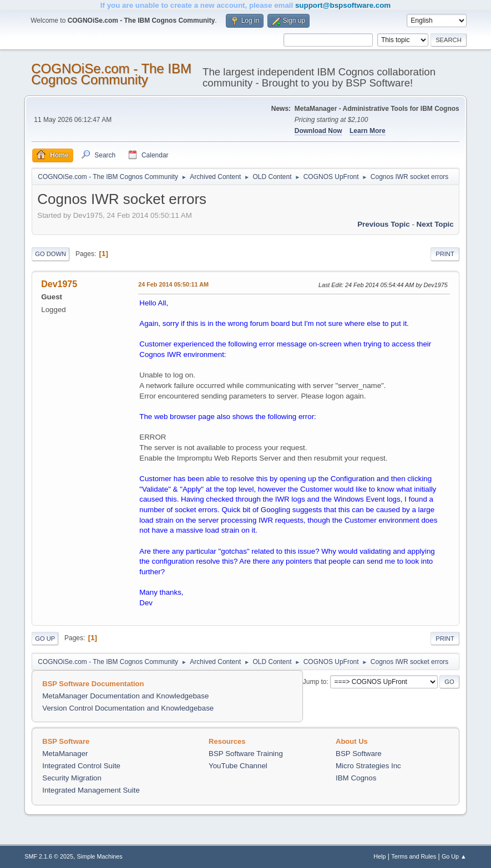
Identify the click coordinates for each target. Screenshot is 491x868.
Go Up (45, 639)
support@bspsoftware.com (343, 5)
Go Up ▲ (454, 856)
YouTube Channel (238, 766)
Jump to (315, 682)
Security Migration (72, 778)
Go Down (50, 254)
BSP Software (359, 754)
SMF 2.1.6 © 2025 (49, 856)
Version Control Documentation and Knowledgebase (128, 708)
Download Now (318, 131)
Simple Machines (100, 856)
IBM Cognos (356, 778)
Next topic (435, 224)
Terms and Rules (414, 856)
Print (445, 254)
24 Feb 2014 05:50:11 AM (173, 284)
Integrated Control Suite (81, 766)
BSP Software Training (246, 754)
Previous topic (384, 224)
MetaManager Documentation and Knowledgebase (125, 696)
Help (379, 856)
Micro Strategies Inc (368, 766)
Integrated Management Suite (91, 790)
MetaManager (65, 754)
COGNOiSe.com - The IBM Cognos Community (111, 74)
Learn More (368, 131)
